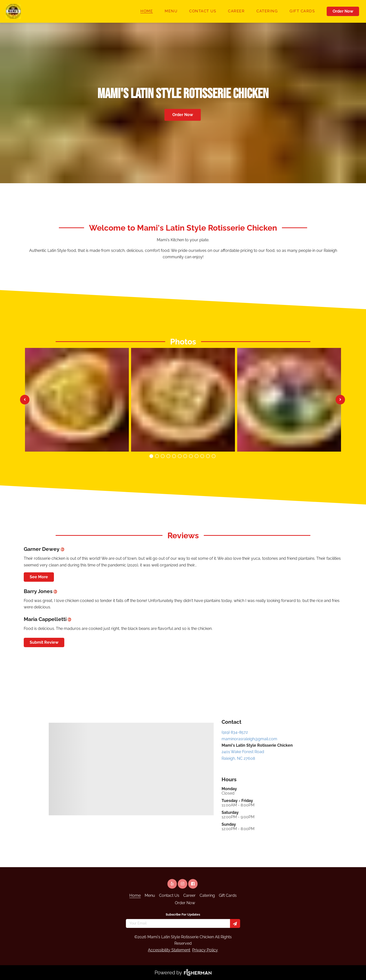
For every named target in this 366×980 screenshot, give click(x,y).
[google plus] (64, 549)
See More (39, 577)
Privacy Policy (205, 950)
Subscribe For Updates (183, 914)
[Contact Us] (203, 11)
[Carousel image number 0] (151, 456)
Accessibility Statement (169, 950)
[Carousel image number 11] (214, 456)
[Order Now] (343, 11)
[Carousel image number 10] (208, 456)
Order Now (343, 11)
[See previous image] (25, 400)
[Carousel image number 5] (180, 456)
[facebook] (193, 884)
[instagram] (183, 884)
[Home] (147, 11)
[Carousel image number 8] (197, 456)
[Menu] (171, 11)
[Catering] (267, 11)
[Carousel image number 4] (174, 456)
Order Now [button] (183, 115)
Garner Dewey (45, 549)
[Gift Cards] (302, 11)
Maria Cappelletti (48, 619)
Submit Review (44, 642)
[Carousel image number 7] (191, 456)
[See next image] (340, 400)
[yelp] (173, 884)
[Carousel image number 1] (157, 456)
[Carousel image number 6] (185, 456)
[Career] (236, 11)
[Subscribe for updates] (235, 923)
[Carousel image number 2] (163, 456)
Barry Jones (41, 591)
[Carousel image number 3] (168, 456)
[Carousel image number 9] (202, 456)
